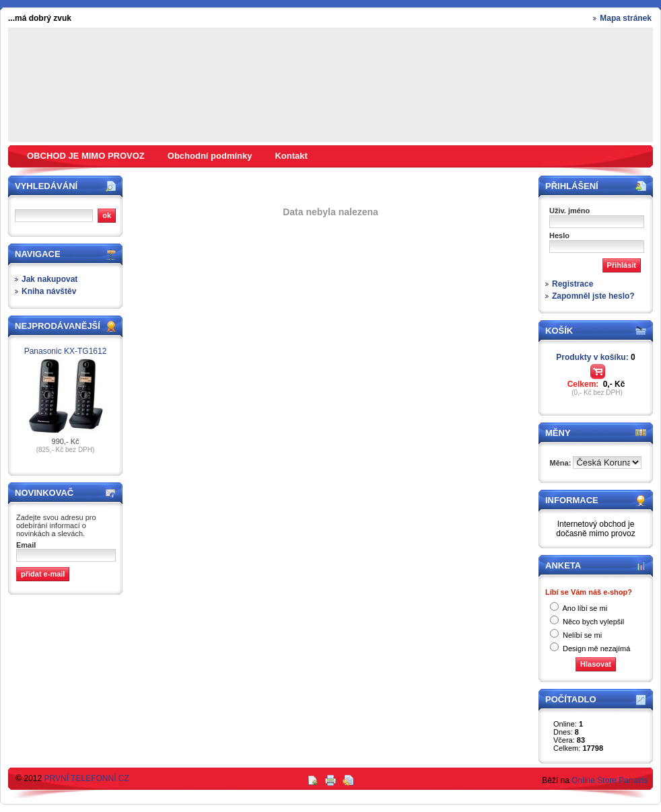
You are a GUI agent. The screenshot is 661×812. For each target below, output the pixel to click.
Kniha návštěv (49, 291)
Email (26, 545)
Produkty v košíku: (595, 357)
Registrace (572, 284)
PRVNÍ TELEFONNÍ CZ (87, 778)
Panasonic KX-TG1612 (66, 351)
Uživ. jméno (569, 211)
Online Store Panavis (610, 780)
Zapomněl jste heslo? (593, 296)
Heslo (559, 235)
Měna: (562, 463)
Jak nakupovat (49, 279)
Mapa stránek (626, 18)
